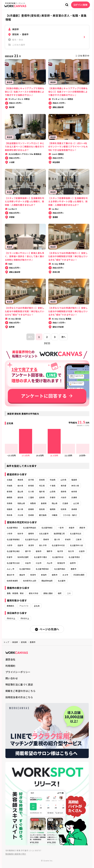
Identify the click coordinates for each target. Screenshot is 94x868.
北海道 (10, 480)
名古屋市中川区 (77, 545)
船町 (60, 593)
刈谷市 (39, 563)
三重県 (31, 497)
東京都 (63, 486)
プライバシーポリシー (18, 672)
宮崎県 (31, 515)
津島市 (71, 528)
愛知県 (20, 497)
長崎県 (74, 509)
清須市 (31, 545)
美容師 (15, 642)
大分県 (20, 515)
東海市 (44, 575)
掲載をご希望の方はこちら (21, 691)
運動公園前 (48, 593)
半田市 (28, 563)
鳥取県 (33, 503)
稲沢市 (60, 551)
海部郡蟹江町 (59, 533)
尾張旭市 (61, 563)
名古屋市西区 (12, 528)
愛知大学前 (33, 593)
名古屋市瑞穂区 (13, 539)
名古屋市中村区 (58, 545)
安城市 (68, 539)
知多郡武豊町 (23, 557)
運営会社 (10, 659)
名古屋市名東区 (13, 551)
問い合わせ (12, 678)
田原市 (73, 563)
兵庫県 (74, 497)
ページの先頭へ (47, 629)
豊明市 (31, 533)
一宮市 (61, 528)
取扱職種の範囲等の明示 (16, 854)
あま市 (65, 575)
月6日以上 (11, 618)
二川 (69, 593)
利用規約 (10, 666)
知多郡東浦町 (12, 581)
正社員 (37, 606)
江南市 (79, 539)
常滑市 (33, 575)
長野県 (63, 491)
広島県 (65, 503)
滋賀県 (42, 497)
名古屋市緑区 (47, 528)
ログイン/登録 (80, 5)
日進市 (82, 551)
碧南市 (39, 551)
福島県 (74, 480)
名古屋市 (62, 581)
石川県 (31, 491)
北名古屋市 (44, 533)
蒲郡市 (49, 551)
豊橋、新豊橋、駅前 (15, 593)
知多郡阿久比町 (30, 581)
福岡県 (53, 509)
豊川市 (57, 539)
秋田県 (53, 480)
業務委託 (11, 606)
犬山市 (49, 563)
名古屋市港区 (74, 557)
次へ (63, 337)
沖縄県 (55, 515)
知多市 (20, 533)
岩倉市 (20, 545)
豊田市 (22, 575)
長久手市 (43, 545)
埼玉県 (42, 486)
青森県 (20, 480)
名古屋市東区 (25, 569)
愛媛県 (31, 509)
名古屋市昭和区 (42, 569)
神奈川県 (75, 486)
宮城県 (42, 480)
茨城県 (10, 486)
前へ (30, 337)
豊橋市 (73, 569)
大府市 (10, 545)
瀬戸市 (28, 551)
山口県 (76, 503)
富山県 (20, 491)
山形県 (63, 480)
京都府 (53, 497)
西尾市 (82, 528)
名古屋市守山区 (32, 539)
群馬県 (31, 486)
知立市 (71, 551)
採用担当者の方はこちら (19, 697)
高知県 (42, 509)
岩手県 (31, 480)
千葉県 (53, 486)
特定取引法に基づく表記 (19, 684)
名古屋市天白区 (13, 563)
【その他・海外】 (70, 515)
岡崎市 (46, 539)
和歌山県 (21, 503)
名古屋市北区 (76, 533)
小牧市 (10, 533)
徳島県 (10, 509)
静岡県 (10, 497)
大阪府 (63, 497)
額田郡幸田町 (47, 581)
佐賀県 (63, 509)
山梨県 (53, 491)
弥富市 (10, 557)
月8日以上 (25, 618)
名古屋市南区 (60, 569)
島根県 (44, 503)
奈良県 (10, 503)
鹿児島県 (43, 515)
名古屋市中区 (58, 557)
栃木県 (20, 486)
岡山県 (55, 503)
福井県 (42, 491)
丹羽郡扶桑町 (79, 575)
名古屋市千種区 (41, 557)
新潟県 (10, 491)
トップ (6, 642)
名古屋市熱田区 (30, 528)
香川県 (20, 509)
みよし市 (11, 569)
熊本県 (10, 515)
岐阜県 (74, 491)
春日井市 (11, 575)
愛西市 (55, 575)
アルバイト (24, 606)
